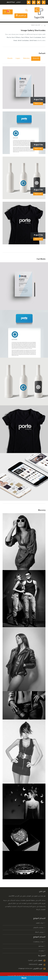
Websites (26, 59)
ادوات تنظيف (40, 923)
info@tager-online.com (25, 969)
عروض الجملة (39, 932)
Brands (10, 59)
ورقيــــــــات (41, 951)
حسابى (18, 2)
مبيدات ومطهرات (38, 942)
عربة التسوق (11, 2)
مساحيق (41, 946)
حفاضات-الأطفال (38, 928)
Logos (18, 59)
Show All (36, 59)
